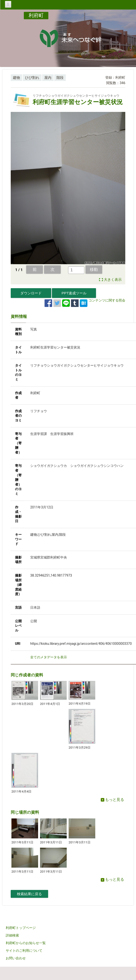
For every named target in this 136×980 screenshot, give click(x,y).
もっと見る (112, 800)
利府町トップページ (21, 928)
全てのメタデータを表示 (49, 657)
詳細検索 (12, 935)
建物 (16, 78)
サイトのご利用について (24, 951)
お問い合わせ (16, 958)
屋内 (48, 78)
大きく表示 (113, 280)
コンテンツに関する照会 (107, 300)
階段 (60, 78)
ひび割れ (32, 78)
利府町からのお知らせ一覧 (26, 943)
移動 (94, 269)
